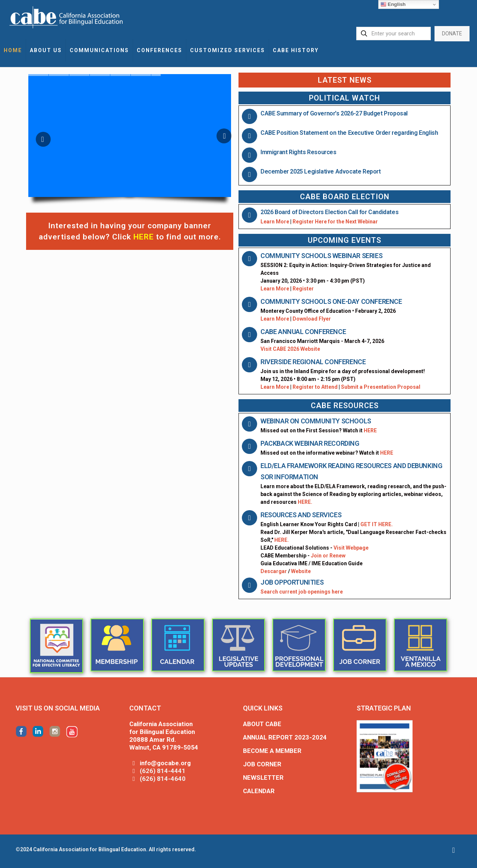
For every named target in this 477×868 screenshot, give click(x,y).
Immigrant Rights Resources (298, 152)
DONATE (452, 34)
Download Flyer (312, 319)
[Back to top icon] (454, 850)
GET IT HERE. (377, 524)
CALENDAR (259, 791)
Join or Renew (328, 556)
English (393, 4)
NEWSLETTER (263, 778)
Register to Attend (316, 387)
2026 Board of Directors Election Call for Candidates (329, 212)
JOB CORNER (262, 764)
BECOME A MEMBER (272, 751)
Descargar (274, 571)
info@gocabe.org (165, 763)
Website (301, 571)
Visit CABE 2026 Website (290, 349)
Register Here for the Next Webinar (335, 222)
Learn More (275, 222)
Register (303, 289)
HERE (370, 430)
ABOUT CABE (262, 724)
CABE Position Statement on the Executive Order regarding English (349, 133)
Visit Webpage (351, 548)
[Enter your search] (394, 34)
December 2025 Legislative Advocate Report (321, 171)
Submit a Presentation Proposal (381, 387)
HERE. (305, 502)
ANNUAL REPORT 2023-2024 (285, 737)
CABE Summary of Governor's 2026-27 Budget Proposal (334, 113)
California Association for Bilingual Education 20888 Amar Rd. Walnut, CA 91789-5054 (164, 736)
